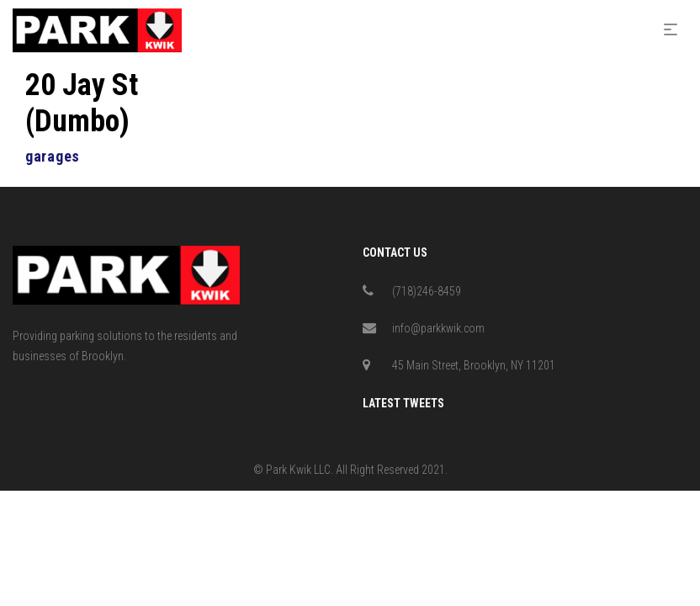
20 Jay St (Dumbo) (82, 103)
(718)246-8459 (427, 291)
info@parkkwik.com (438, 328)
